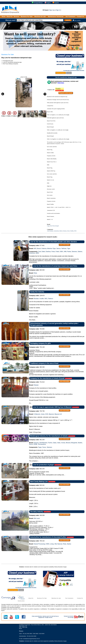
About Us (10, 17)
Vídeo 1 (4, 116)
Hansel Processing (39, 544)
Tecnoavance (42, 444)
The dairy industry (37, 512)
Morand (68, 443)
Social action (21, 601)
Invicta (63, 443)
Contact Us (80, 17)
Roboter (36, 385)
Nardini (80, 443)
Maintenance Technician (56, 17)
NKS (46, 299)
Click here (61, 83)
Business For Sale (27, 17)
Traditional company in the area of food (44, 363)
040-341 (37, 485)
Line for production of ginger (44, 465)
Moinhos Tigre (52, 249)
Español (57, 3)
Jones (43, 414)
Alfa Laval (37, 518)
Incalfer (42, 299)
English (49, 3)
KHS (47, 414)
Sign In (58, 10)
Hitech (61, 231)
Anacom (36, 443)
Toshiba (72, 231)
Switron (80, 252)
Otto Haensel (58, 544)
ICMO (48, 544)
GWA (61, 252)
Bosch (39, 249)
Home (4, 17)
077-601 (37, 245)
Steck (68, 231)
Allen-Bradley (50, 231)
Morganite (74, 443)
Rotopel (57, 226)
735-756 (37, 411)
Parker (69, 252)
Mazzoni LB (58, 414)
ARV (35, 249)
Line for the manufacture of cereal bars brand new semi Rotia (55, 266)
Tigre (69, 249)
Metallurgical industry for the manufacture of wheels (49, 436)
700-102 (37, 541)
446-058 (37, 515)
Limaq (52, 544)
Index (59, 443)
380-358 (37, 367)
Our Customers (70, 17)
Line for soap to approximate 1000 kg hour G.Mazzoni (52, 407)
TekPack (64, 249)
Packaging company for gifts (40, 343)
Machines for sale (40, 17)
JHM (65, 252)
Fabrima (44, 249)
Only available (77, 20)
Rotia (35, 273)
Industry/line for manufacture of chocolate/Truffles (48, 537)
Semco (59, 249)
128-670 (37, 296)
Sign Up (52, 10)
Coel (40, 252)
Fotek (57, 252)
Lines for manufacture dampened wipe (12, 62)
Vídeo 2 (9, 116)
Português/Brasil (38, 3)
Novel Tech (52, 226)
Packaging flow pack (8, 61)
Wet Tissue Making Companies (11, 64)
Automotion (56, 231)
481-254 (37, 440)
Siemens (65, 231)
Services (16, 17)
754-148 (37, 347)
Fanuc (44, 447)
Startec (69, 544)
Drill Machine (43, 443)
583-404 (37, 270)
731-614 (37, 382)
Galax (55, 443)
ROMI (35, 444)
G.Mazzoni (37, 414)
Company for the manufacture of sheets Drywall (47, 378)
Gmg (48, 226)
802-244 (37, 469)
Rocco (31, 444)
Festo (53, 252)
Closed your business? (61, 73)
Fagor (40, 447)
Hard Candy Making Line (39, 482)
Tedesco (51, 299)
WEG (75, 231)
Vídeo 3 (15, 116)
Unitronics (32, 253)
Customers (69, 73)
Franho (50, 443)
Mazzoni (51, 414)
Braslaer (36, 299)
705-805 (37, 329)
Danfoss (48, 252)
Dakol (43, 252)
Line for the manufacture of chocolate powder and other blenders (54, 242)
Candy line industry (37, 292)
